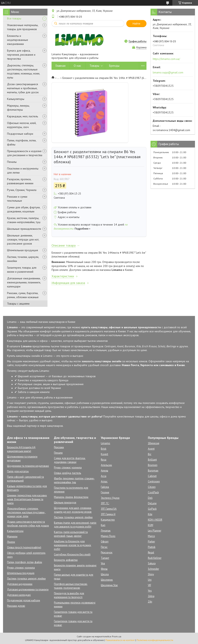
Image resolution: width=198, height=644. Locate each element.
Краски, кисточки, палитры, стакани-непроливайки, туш (24, 220)
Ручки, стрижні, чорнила (21, 568)
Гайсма (105, 487)
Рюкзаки (59, 447)
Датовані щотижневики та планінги (28, 589)
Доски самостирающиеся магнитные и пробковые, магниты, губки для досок (23, 88)
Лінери (11, 542)
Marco (151, 536)
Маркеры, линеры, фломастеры (18, 108)
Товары (94, 66)
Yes (150, 591)
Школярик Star (109, 585)
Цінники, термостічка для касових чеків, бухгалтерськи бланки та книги (27, 499)
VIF (150, 585)
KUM (151, 525)
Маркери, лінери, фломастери (71, 497)
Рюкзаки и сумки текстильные (17, 199)
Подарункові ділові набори (24, 600)
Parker (151, 542)
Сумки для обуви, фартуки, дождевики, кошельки (24, 209)
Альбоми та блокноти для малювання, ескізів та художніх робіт (73, 545)
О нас (77, 66)
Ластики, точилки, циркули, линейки (23, 259)
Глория (105, 492)
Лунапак (106, 531)
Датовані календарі (19, 595)
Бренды (114, 66)
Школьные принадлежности (24, 229)
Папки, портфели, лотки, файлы (22, 142)
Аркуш (104, 471)
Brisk (104, 449)
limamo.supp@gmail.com (168, 72)
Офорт (105, 542)
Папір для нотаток (18, 471)
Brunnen (153, 465)
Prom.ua (117, 636)
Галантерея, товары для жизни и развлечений (22, 270)
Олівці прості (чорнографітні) (24, 547)
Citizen (152, 487)
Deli (150, 498)
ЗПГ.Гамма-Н (108, 514)
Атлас (104, 481)
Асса (104, 476)
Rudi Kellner (155, 558)
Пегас (104, 547)
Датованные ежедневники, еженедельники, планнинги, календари (24, 282)
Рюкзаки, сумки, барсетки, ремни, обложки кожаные (23, 295)
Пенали (58, 453)
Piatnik (152, 547)
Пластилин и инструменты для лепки (23, 171)
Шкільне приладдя (65, 503)
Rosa (104, 460)
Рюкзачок (107, 552)
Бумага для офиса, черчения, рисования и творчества (21, 55)
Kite (150, 514)
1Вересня (154, 443)
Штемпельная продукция (23, 250)
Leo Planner (155, 531)
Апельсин (106, 465)
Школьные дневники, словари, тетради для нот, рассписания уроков (23, 239)
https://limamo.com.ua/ (166, 59)
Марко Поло (108, 536)
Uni (150, 580)
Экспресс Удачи (110, 498)
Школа (105, 574)
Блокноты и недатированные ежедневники (18, 40)
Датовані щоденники (20, 584)
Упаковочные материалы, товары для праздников (23, 27)
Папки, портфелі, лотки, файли (25, 562)
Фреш (104, 569)
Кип (103, 525)
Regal (151, 552)
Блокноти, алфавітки (66, 560)
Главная (61, 66)
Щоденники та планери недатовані (28, 466)
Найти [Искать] (136, 24)
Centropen (154, 481)
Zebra (151, 596)
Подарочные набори (20, 134)
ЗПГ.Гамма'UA (109, 509)
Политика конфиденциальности (155, 640)
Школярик (107, 580)
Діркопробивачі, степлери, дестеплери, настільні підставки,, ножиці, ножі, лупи (26, 512)
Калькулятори (15, 531)
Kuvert (104, 454)
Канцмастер (108, 520)
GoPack (152, 509)
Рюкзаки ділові (16, 606)
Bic (150, 454)
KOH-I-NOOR (155, 520)
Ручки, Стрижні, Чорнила (22, 190)
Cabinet (152, 476)
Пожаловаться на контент (120, 640)
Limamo (105, 443)
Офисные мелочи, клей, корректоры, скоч (22, 125)
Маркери (12, 536)
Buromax (153, 471)
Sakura (152, 563)
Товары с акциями (18, 304)
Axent (151, 449)
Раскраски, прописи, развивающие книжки (20, 181)
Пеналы (12, 162)
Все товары (14, 18)
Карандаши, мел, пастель (23, 116)
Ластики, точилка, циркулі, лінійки (26, 579)
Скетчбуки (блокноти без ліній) (72, 554)
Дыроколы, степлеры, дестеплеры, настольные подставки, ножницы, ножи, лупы (23, 71)
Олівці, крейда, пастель (67, 473)
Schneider (153, 569)
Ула (103, 563)
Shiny (151, 574)
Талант (105, 558)
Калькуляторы (16, 99)
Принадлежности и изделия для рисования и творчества (25, 153)
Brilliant (152, 460)
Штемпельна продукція (21, 573)
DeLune (152, 503)
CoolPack (153, 492)
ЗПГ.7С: (105, 503)
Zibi (150, 602)
